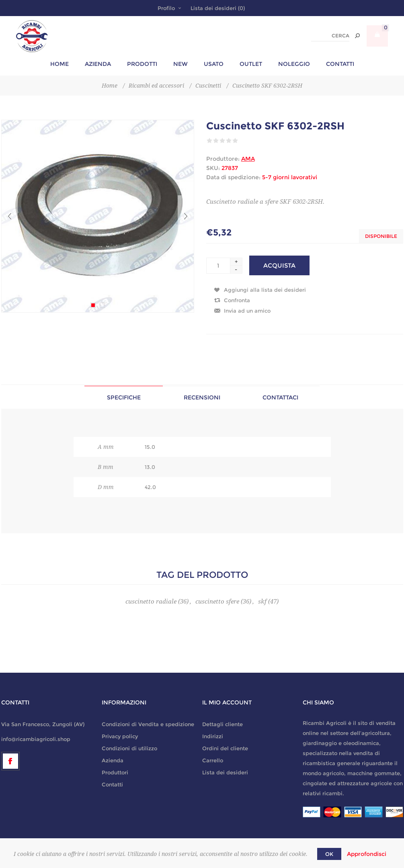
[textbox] (330, 36)
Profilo (166, 8)
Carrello (213, 760)
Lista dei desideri (225, 772)
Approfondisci (367, 854)
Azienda (113, 760)
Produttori (115, 772)
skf (262, 602)
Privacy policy (120, 736)
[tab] (124, 397)
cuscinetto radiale (151, 602)
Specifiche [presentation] (124, 397)
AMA (248, 159)
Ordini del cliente (225, 748)
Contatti (112, 784)
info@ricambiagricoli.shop (36, 739)
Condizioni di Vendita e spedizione (148, 724)
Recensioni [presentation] (202, 397)
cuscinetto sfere (217, 602)
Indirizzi (213, 736)
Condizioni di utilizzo (129, 748)
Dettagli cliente (223, 724)
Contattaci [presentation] (280, 397)
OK (329, 854)
